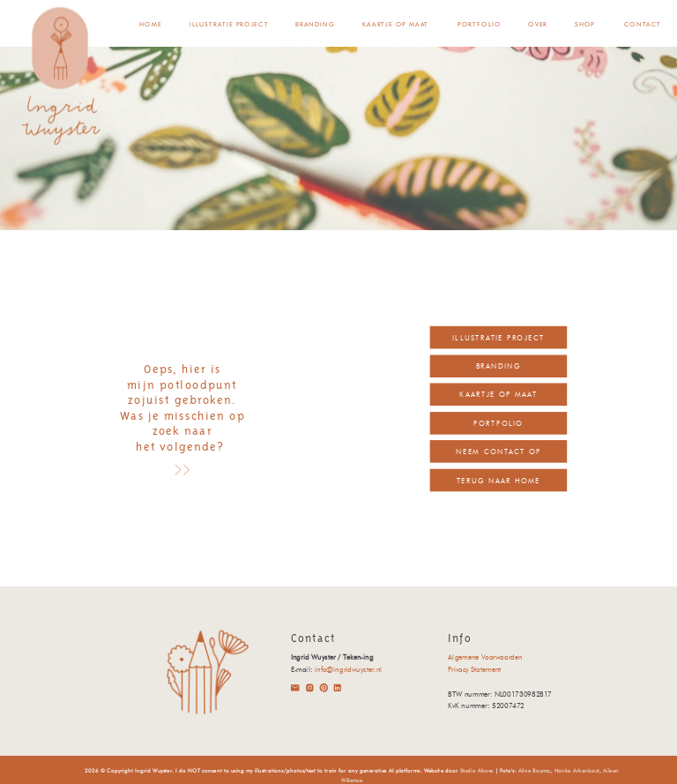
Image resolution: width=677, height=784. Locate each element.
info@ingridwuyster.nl (348, 670)
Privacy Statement (474, 670)
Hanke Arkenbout (577, 771)
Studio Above (477, 771)
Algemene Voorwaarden (485, 658)
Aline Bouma (535, 771)
